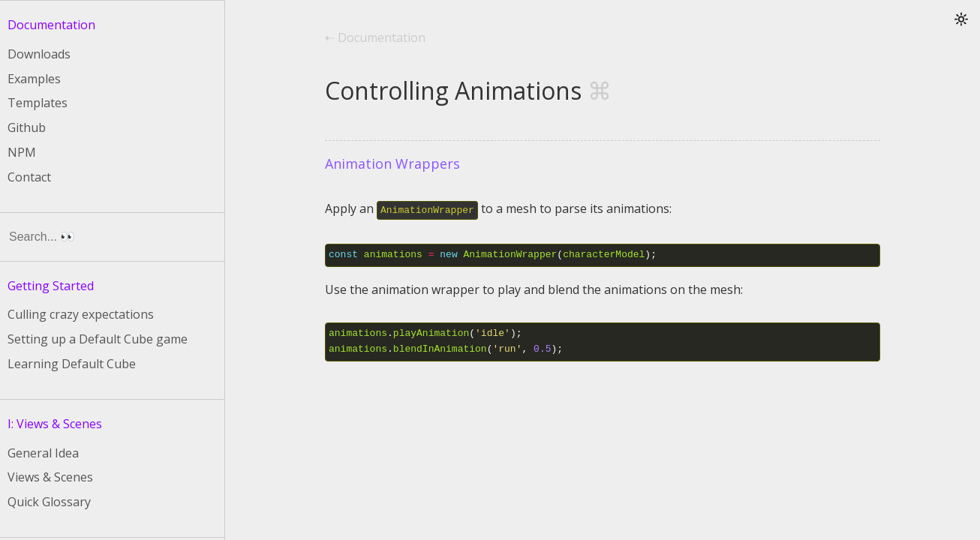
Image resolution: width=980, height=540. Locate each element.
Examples (34, 79)
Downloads (39, 54)
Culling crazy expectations (81, 314)
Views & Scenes (50, 477)
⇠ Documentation (375, 38)
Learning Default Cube (72, 364)
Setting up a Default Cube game (98, 339)
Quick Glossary (49, 502)
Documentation (51, 25)
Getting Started (51, 286)
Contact (29, 177)
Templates (38, 103)
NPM (22, 152)
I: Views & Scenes (55, 424)
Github (27, 127)
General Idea (43, 453)
